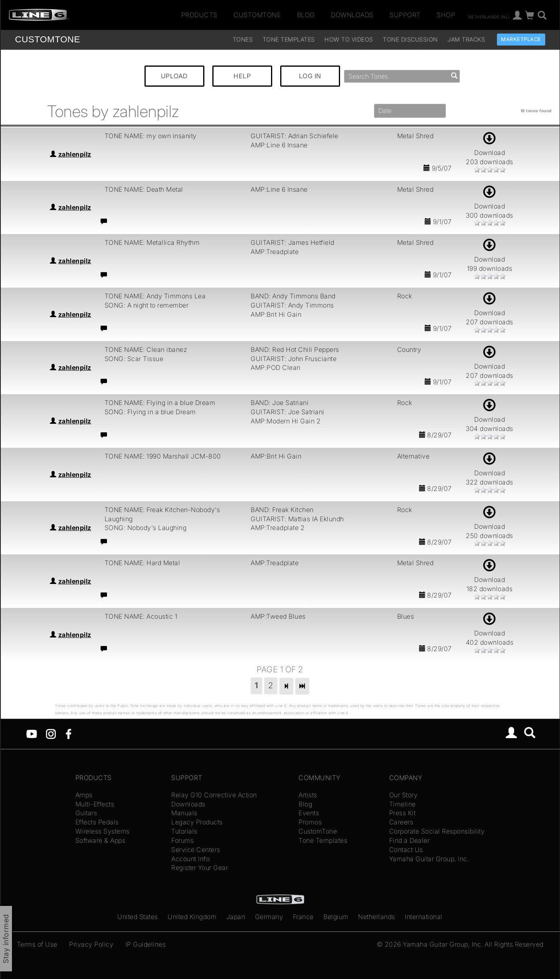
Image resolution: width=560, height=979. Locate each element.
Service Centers (196, 850)
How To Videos (349, 39)
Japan (236, 917)
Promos (310, 822)
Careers (401, 822)
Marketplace (521, 39)
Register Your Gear (200, 868)
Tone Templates (289, 39)
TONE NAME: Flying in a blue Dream (160, 403)
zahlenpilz (75, 154)
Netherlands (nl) (489, 16)
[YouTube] (32, 733)
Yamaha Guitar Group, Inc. (429, 859)
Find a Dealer (410, 840)
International (424, 917)
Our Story (404, 795)
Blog (306, 15)
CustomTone (257, 15)
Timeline (403, 804)
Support (405, 15)
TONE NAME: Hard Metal (142, 563)
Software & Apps (101, 840)
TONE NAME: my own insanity (151, 136)
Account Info (190, 859)
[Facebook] (68, 733)
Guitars (86, 813)
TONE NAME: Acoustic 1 (141, 616)
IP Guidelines (146, 944)
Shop (446, 15)
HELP (242, 76)
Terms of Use (37, 944)
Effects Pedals (97, 822)
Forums (182, 840)
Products (199, 15)
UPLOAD (174, 76)
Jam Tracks (466, 39)
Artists (308, 795)
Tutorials (184, 831)
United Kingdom (192, 917)
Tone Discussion (410, 39)
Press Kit (403, 813)
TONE (48, 39)
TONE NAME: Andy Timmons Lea (155, 296)
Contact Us (406, 850)
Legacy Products (197, 822)
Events (309, 813)
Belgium (336, 917)
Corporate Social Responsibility (437, 831)
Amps (84, 795)
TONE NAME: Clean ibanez (146, 350)
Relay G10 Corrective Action (214, 795)
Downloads (352, 15)
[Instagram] (51, 733)
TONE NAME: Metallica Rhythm (152, 242)
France (303, 917)
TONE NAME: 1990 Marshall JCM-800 (163, 456)
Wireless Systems (103, 831)
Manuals (184, 813)
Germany (269, 917)
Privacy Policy (91, 944)
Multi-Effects (95, 804)
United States (138, 917)
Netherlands (377, 917)
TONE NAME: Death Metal (144, 189)
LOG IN (310, 76)
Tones (243, 39)
